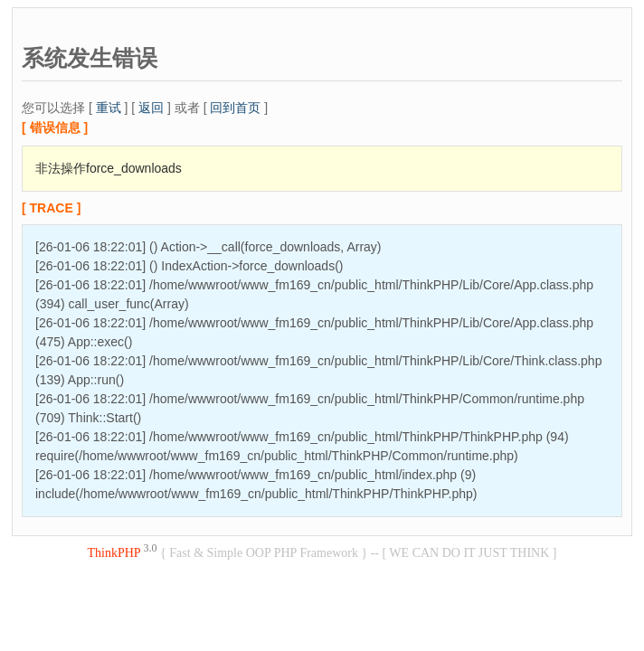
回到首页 (235, 108)
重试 (109, 108)
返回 (151, 108)
